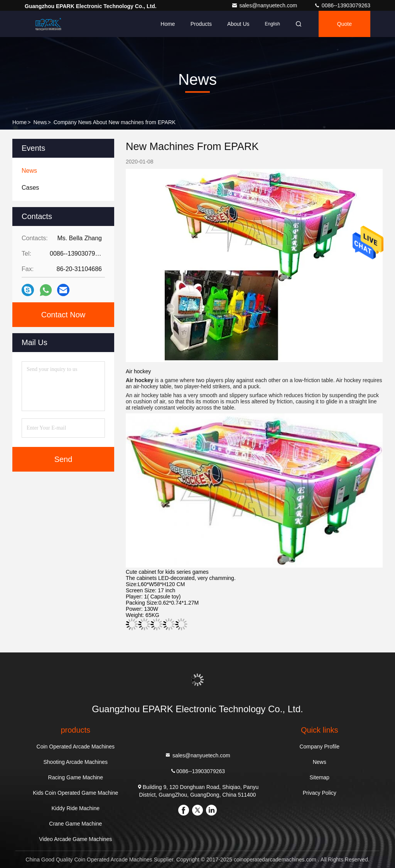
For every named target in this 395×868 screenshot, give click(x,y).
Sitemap (320, 777)
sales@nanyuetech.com (265, 5)
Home (168, 24)
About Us (238, 24)
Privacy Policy (320, 793)
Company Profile (319, 747)
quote (344, 24)
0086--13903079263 (342, 5)
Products (201, 24)
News (40, 122)
